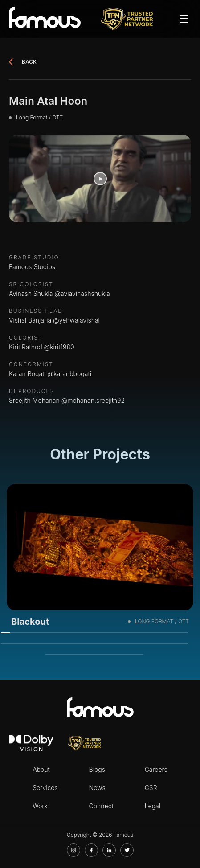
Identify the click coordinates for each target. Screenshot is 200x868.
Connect (101, 806)
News (97, 788)
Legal (153, 806)
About (41, 769)
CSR (151, 788)
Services (45, 788)
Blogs (97, 769)
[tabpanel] (100, 558)
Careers (156, 769)
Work (40, 806)
